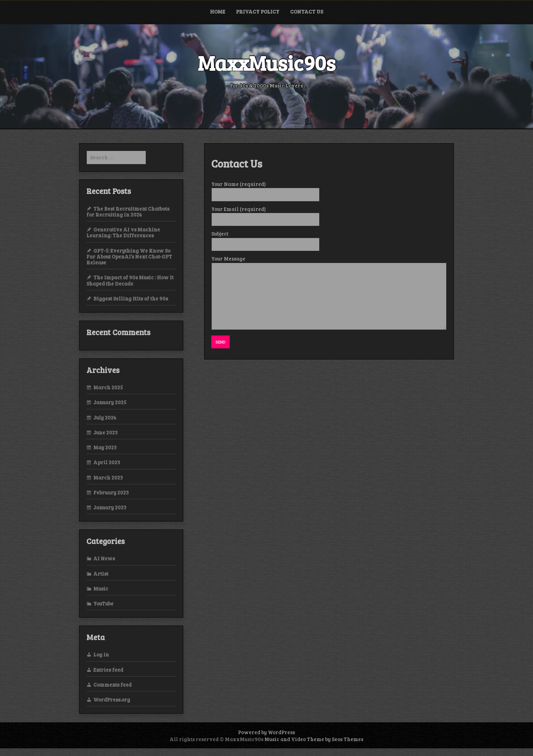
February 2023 (111, 492)
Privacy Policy (258, 11)
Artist (101, 574)
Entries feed (108, 670)
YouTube (103, 603)
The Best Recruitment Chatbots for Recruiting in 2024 (128, 211)
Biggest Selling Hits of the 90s (131, 298)
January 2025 (110, 402)
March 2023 (108, 477)
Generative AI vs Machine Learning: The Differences (123, 232)
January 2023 (110, 507)
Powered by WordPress (266, 732)
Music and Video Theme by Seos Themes (314, 739)
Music (101, 588)
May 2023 (105, 447)
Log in (101, 654)
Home (218, 11)
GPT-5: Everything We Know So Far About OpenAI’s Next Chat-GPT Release (129, 257)
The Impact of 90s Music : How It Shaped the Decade (130, 280)
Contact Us (307, 11)
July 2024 (105, 417)
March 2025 (108, 387)
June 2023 (105, 432)
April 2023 (107, 462)
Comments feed (112, 685)
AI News (104, 558)
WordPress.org (112, 699)
